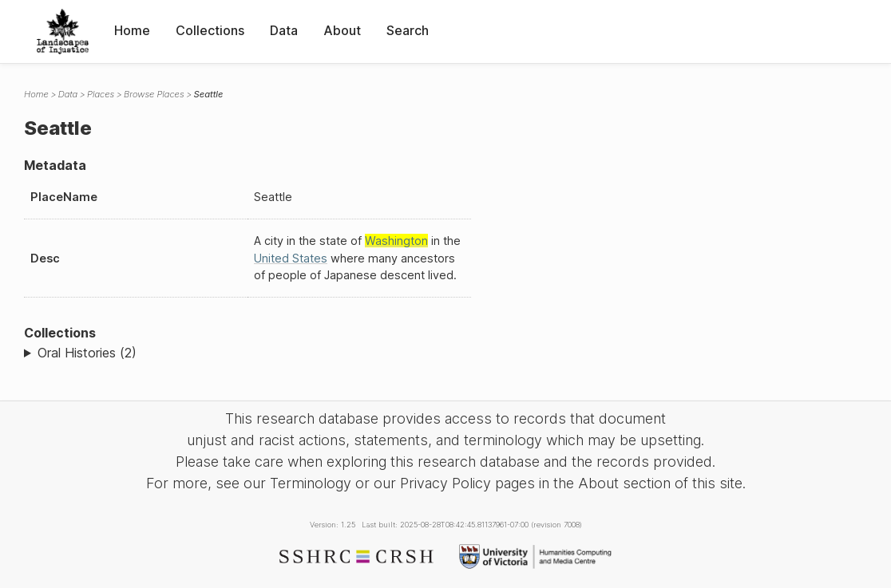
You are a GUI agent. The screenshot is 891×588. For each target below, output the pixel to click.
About (342, 30)
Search (408, 30)
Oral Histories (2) (87, 353)
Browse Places (154, 94)
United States (291, 258)
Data (284, 30)
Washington (396, 241)
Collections (210, 30)
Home (132, 30)
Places (101, 94)
